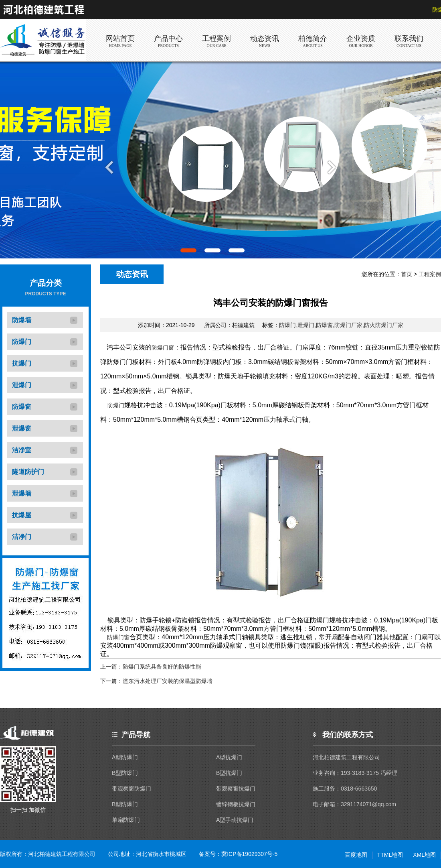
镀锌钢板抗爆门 (236, 804)
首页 (407, 274)
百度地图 (356, 855)
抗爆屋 (22, 515)
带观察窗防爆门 (131, 789)
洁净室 (22, 450)
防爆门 (22, 342)
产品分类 (46, 283)
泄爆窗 (22, 428)
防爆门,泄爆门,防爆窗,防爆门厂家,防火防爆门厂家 (341, 325)
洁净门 (22, 537)
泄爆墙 (22, 493)
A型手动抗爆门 (235, 820)
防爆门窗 (163, 348)
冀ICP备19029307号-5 (249, 854)
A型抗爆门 (229, 757)
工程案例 (430, 274)
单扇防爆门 (126, 820)
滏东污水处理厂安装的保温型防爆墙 (168, 681)
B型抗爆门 (229, 773)
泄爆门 (22, 385)
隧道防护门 (28, 472)
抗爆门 (22, 363)
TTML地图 (390, 855)
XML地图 (424, 855)
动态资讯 (132, 274)
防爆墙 (22, 320)
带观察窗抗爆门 (236, 789)
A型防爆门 (125, 757)
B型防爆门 (125, 773)
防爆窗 (22, 407)
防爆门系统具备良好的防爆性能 (162, 667)
